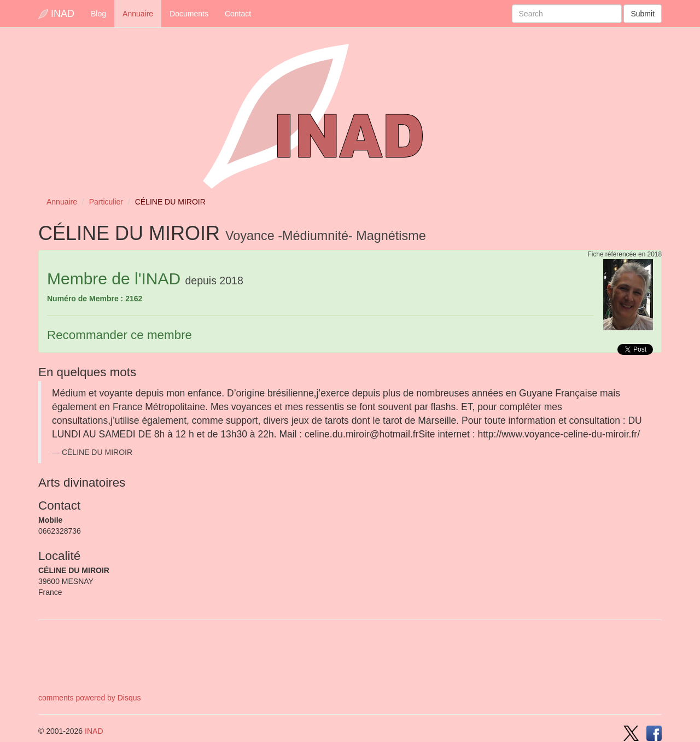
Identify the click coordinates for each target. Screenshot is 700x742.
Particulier (106, 202)
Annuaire (138, 14)
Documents (189, 14)
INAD (56, 14)
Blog (98, 14)
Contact (238, 14)
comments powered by (90, 698)
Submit (643, 14)
